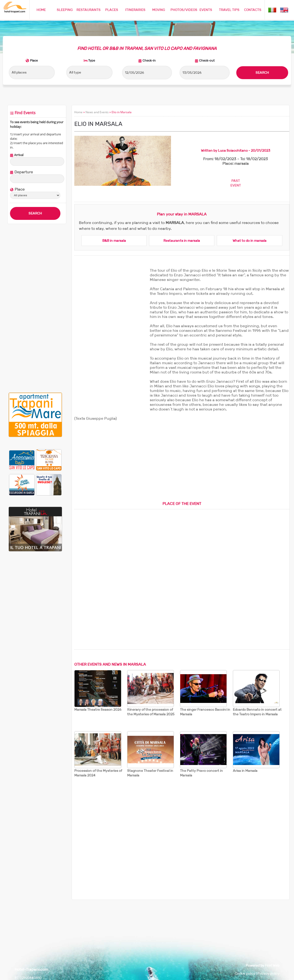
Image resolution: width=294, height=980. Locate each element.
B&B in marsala (114, 241)
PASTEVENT (236, 183)
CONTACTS (253, 10)
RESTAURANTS (89, 10)
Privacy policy (268, 973)
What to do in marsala (250, 241)
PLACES (112, 10)
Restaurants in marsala (182, 241)
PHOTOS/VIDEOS (184, 10)
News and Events (97, 112)
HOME (41, 10)
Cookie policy (245, 973)
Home (78, 112)
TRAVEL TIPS (229, 10)
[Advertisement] (35, 308)
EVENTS (206, 10)
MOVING (159, 10)
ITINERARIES (135, 10)
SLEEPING (65, 10)
